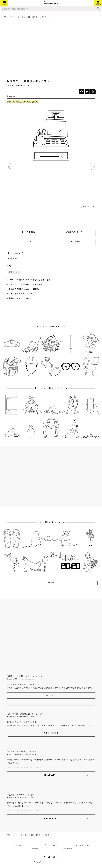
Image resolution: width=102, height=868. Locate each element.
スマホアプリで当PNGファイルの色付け (27, 284)
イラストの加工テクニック (21, 294)
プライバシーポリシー (84, 845)
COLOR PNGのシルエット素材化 (24, 289)
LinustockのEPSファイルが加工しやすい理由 (30, 280)
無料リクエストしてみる (20, 298)
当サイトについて (51, 845)
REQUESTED (88, 206)
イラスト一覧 (15, 17)
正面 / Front (14, 272)
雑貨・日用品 (32, 17)
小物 (24, 17)
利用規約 (35, 849)
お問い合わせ (67, 849)
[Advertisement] (26, 48)
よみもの (18, 845)
